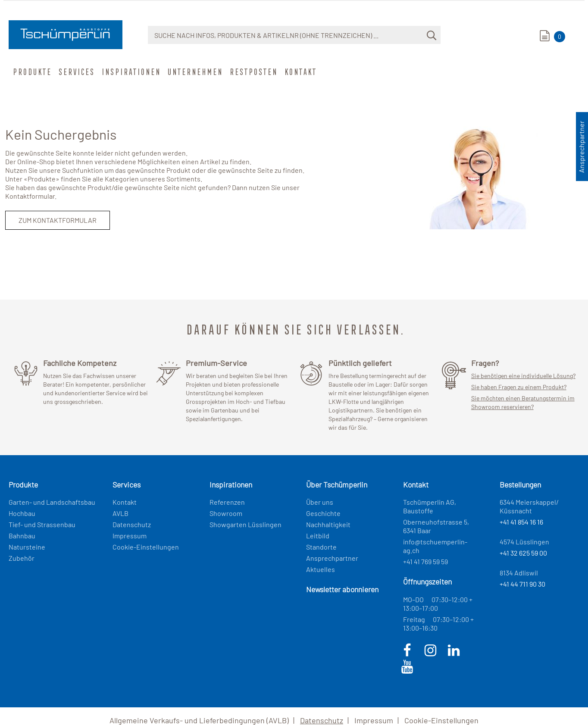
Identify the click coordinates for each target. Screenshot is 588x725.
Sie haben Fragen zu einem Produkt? (519, 387)
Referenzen (227, 502)
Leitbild (318, 536)
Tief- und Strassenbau (42, 524)
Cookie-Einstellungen (146, 547)
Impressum (130, 536)
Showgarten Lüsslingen (246, 524)
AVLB (120, 513)
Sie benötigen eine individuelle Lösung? (523, 376)
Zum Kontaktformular (58, 220)
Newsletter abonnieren (342, 589)
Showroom (226, 513)
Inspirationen (130, 72)
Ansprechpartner (332, 558)
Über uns (320, 502)
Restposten (253, 72)
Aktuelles (321, 569)
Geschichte (323, 513)
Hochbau (22, 513)
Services (76, 72)
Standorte (321, 547)
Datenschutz (132, 524)
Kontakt (300, 72)
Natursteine (27, 547)
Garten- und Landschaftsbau (52, 502)
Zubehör (22, 558)
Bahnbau (22, 536)
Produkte (31, 72)
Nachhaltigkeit (328, 524)
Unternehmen (194, 72)
